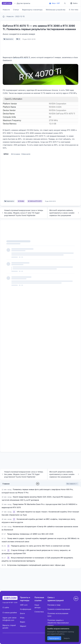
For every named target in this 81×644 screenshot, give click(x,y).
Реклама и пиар (54, 605)
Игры (22, 618)
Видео (23, 622)
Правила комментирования (59, 609)
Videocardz (26, 154)
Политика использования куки (58, 615)
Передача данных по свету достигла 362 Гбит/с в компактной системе (40, 546)
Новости (6, 10)
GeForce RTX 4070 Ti (22, 57)
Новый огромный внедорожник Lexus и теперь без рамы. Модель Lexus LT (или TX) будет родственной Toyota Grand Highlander (22, 213)
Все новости (72, 484)
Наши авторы (37, 606)
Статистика (39, 612)
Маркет (23, 626)
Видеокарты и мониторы (32, 10)
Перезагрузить (54, 638)
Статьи (16, 10)
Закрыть (67, 638)
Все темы (73, 10)
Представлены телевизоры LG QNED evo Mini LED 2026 (30, 534)
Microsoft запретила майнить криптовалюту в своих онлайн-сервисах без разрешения (64, 213)
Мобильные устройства (56, 10)
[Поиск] (65, 3)
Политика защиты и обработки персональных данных (58, 623)
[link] (14, 512)
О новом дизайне (10, 613)
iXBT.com (24, 605)
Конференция (26, 609)
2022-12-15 (20, 16)
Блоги (22, 613)
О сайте (6, 607)
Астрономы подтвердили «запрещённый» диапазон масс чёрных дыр (36, 565)
